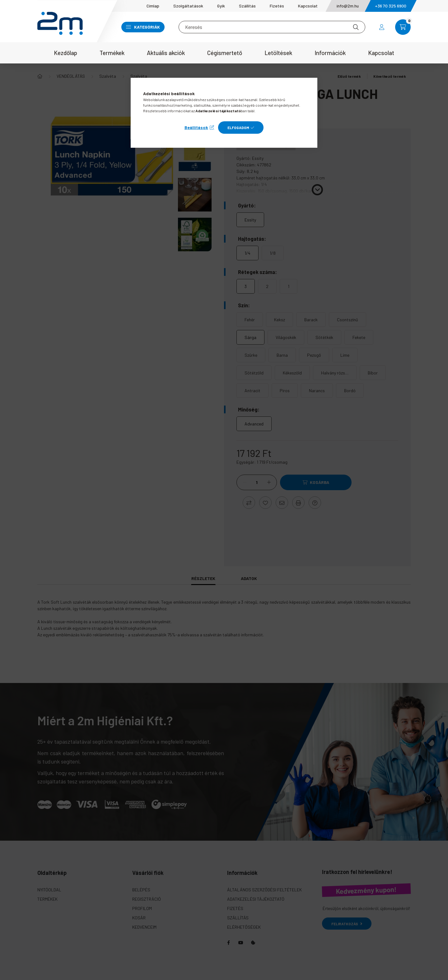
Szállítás (247, 6)
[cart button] (403, 27)
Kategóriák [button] (143, 27)
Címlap (153, 6)
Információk (330, 53)
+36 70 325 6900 (391, 6)
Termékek (112, 53)
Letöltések (278, 53)
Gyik (221, 6)
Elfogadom (238, 128)
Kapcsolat (308, 6)
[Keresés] (272, 27)
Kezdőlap (65, 53)
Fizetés (277, 6)
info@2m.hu (348, 6)
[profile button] (382, 27)
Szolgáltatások (188, 6)
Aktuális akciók (166, 53)
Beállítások (196, 127)
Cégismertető (225, 53)
